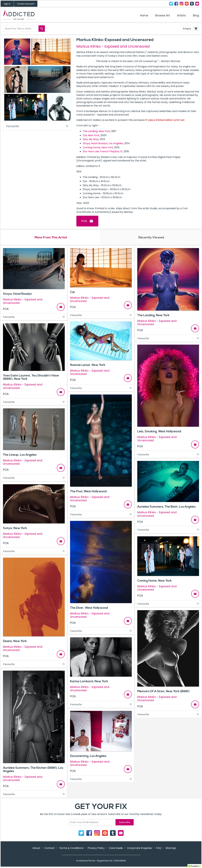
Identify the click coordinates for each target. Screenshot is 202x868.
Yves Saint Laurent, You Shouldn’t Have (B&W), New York (31, 378)
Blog (196, 15)
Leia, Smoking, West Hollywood (159, 432)
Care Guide (116, 849)
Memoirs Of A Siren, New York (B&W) (163, 692)
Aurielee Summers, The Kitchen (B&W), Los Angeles (33, 770)
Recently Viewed (151, 238)
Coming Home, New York (98, 147)
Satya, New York (15, 528)
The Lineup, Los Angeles (20, 455)
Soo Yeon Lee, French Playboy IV (103, 151)
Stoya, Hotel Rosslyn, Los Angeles (103, 143)
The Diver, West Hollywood (89, 608)
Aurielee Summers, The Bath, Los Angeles (166, 507)
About (36, 849)
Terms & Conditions (71, 849)
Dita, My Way (91, 139)
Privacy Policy (96, 849)
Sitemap (171, 849)
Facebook (176, 4)
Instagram (181, 4)
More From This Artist (51, 238)
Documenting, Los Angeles (88, 756)
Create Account (26, 4)
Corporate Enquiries (139, 849)
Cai (72, 292)
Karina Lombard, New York (89, 682)
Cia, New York (91, 135)
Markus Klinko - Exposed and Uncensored (113, 46)
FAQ (159, 849)
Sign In (7, 4)
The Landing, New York (96, 131)
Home (144, 15)
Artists (181, 15)
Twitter (171, 4)
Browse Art (163, 15)
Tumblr (192, 4)
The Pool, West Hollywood (88, 492)
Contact (197, 4)
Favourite (37, 126)
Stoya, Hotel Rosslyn (18, 294)
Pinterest (187, 4)
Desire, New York (15, 641)
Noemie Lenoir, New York (88, 365)
